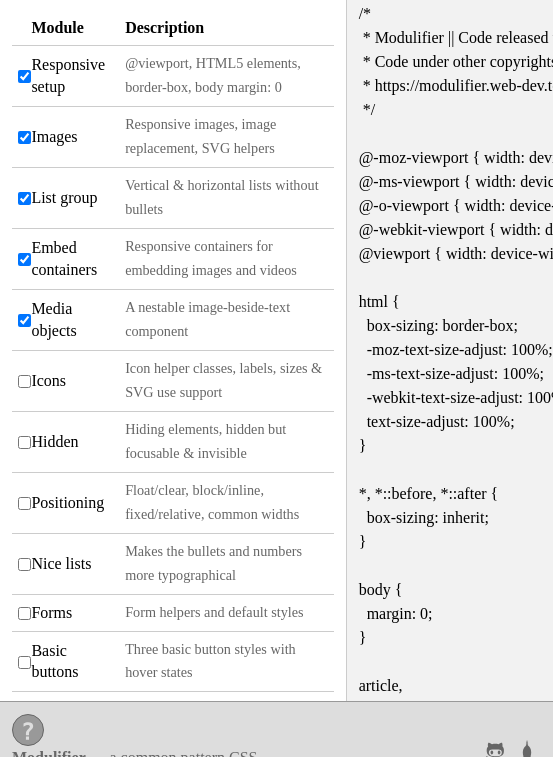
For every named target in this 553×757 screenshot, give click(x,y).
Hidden (54, 441)
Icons (48, 380)
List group (64, 197)
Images (54, 136)
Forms (51, 612)
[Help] (28, 730)
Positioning (67, 502)
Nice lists (61, 563)
